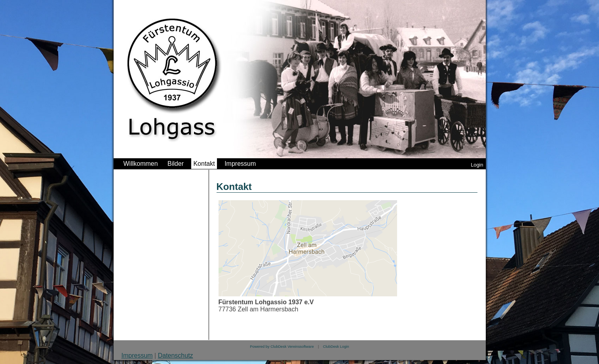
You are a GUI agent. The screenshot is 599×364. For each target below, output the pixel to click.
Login (477, 165)
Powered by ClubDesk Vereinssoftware (282, 347)
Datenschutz (176, 355)
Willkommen (141, 164)
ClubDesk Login (336, 347)
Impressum (240, 164)
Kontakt (204, 164)
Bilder (176, 164)
